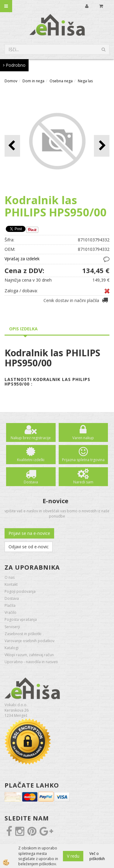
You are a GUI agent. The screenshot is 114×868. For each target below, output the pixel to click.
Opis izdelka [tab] (23, 329)
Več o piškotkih (97, 856)
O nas (10, 577)
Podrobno (14, 65)
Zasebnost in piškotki (23, 634)
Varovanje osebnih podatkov (29, 641)
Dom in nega (33, 81)
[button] (102, 146)
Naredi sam (83, 482)
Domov (11, 81)
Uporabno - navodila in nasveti (31, 662)
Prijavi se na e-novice (29, 533)
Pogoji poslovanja (20, 591)
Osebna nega (61, 81)
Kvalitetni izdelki (31, 460)
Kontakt (11, 584)
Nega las (85, 81)
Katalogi (12, 648)
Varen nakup (83, 438)
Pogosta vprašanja (21, 619)
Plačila (10, 605)
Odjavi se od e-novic (29, 547)
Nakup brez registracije (31, 438)
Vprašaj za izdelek (22, 259)
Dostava (31, 482)
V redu (73, 856)
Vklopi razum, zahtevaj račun (29, 655)
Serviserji (12, 627)
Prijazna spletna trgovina (83, 460)
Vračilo (10, 612)
